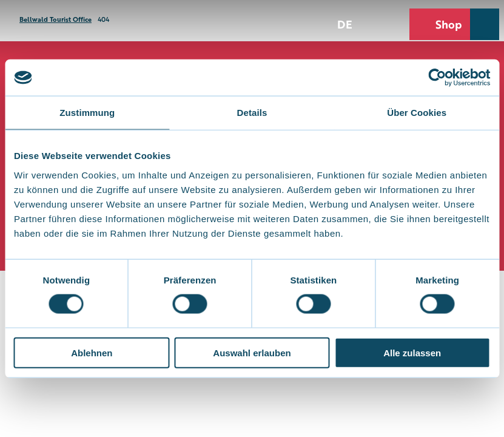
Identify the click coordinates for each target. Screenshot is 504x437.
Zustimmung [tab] (87, 113)
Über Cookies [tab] (417, 113)
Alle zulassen (412, 352)
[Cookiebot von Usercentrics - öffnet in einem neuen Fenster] (437, 78)
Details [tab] (252, 113)
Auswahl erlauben (252, 352)
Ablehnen (92, 352)
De (345, 24)
